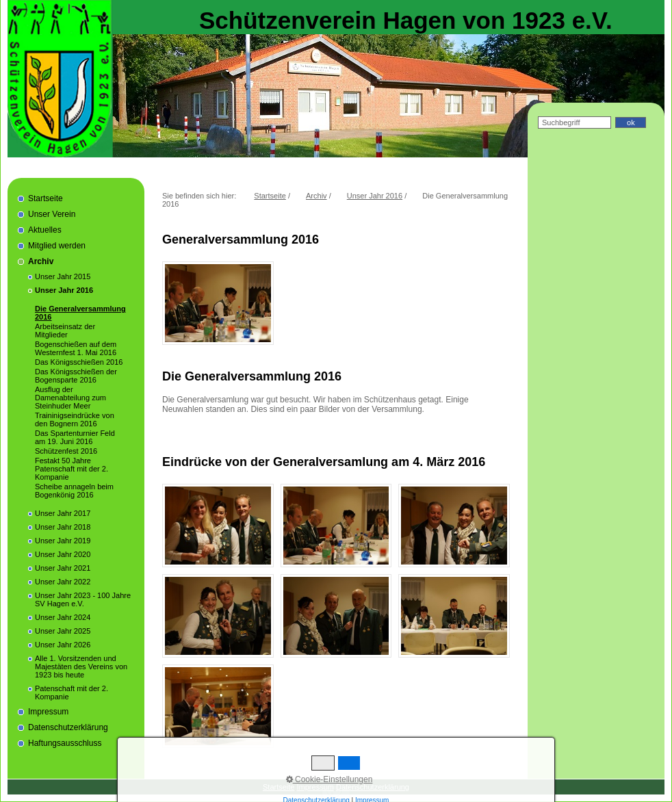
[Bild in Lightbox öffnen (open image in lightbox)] (218, 303)
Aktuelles (45, 230)
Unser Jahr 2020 (63, 554)
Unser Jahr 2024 (63, 617)
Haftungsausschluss (65, 743)
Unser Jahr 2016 (64, 290)
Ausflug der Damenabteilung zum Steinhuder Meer (70, 398)
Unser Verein (52, 214)
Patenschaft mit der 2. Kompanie (72, 693)
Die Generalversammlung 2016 (80, 313)
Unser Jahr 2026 (63, 645)
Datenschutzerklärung (68, 727)
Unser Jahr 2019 (63, 541)
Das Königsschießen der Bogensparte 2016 (76, 376)
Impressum (48, 712)
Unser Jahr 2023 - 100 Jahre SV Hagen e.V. (83, 599)
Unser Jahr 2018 (63, 527)
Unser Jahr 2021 (63, 568)
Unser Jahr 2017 (63, 513)
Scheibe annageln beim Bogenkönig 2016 (74, 491)
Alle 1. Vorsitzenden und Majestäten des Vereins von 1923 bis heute (81, 667)
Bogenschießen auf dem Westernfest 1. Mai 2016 (76, 348)
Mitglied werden (57, 246)
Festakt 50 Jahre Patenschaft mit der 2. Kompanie (72, 469)
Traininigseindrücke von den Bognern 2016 (75, 419)
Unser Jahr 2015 (63, 276)
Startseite (46, 198)
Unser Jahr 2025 (63, 631)
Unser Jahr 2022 (63, 582)
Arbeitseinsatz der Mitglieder (65, 331)
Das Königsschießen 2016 (79, 362)
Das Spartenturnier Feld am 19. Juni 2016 (75, 437)
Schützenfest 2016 (66, 451)
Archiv (41, 261)
